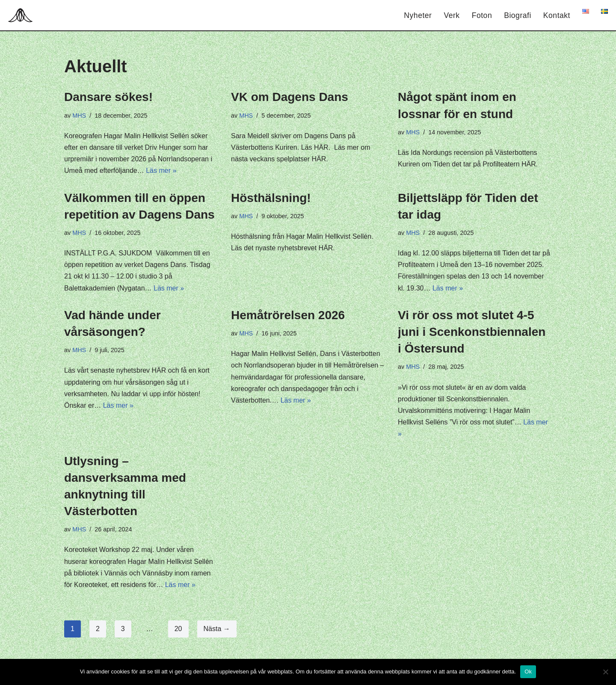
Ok (528, 672)
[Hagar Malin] (22, 15)
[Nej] (605, 672)
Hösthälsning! (271, 198)
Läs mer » (161, 171)
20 (178, 629)
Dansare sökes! (108, 97)
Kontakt (557, 15)
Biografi (518, 15)
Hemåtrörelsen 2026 (288, 315)
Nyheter (418, 15)
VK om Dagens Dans (290, 97)
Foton (482, 15)
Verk (452, 15)
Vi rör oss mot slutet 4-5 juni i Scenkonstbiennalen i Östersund (472, 332)
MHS (79, 116)
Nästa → (217, 629)
